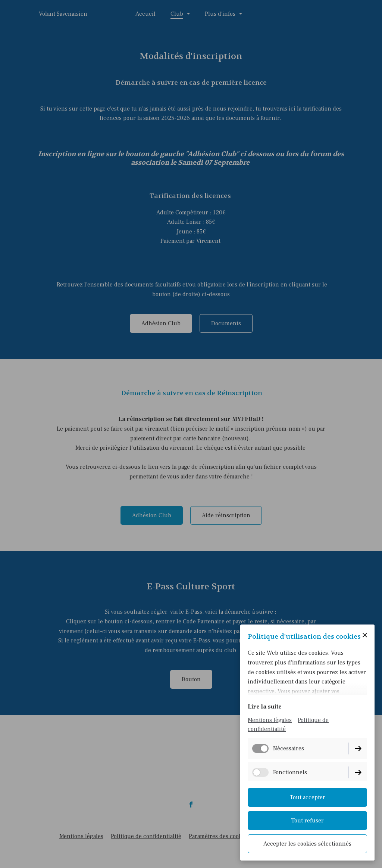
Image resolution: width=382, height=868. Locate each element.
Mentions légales (270, 720)
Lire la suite (265, 707)
